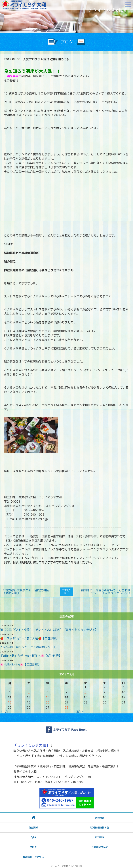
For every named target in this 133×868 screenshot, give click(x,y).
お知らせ (100, 836)
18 (10, 701)
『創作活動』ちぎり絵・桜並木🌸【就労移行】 (31, 655)
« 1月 (4, 711)
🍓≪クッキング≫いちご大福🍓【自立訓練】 (29, 637)
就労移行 (100, 817)
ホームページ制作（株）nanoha (66, 865)
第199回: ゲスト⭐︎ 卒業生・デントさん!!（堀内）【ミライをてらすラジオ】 (49, 629)
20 (48, 701)
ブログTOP (66, 591)
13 (48, 696)
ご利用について (100, 846)
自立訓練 (33, 827)
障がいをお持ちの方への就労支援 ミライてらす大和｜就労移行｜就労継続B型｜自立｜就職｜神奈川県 (24, 5)
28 (66, 707)
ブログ (33, 846)
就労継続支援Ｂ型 (100, 827)
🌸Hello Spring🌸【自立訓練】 (20, 663)
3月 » (80, 711)
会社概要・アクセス (33, 856)
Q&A (33, 836)
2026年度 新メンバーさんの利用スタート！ (30, 646)
